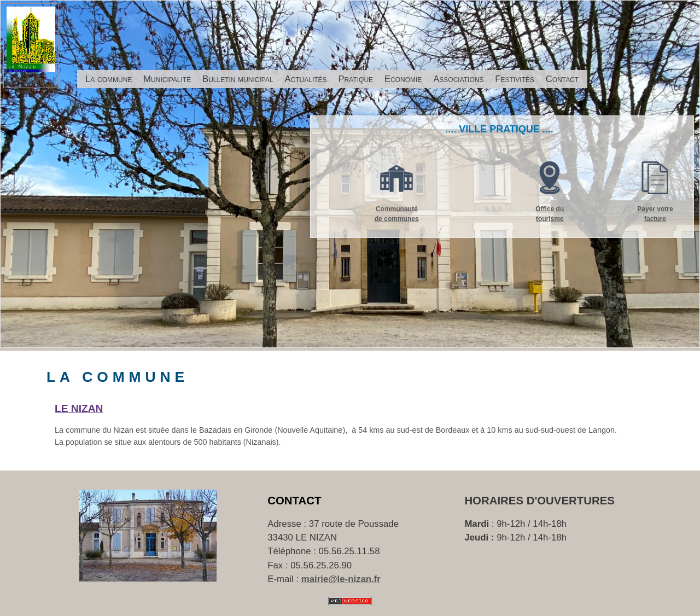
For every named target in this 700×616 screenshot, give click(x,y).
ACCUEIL (31, 81)
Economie (403, 79)
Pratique (355, 79)
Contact (562, 79)
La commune (109, 79)
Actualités (305, 79)
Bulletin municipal (238, 79)
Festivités (515, 79)
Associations (458, 79)
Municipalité (167, 79)
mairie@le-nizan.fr (341, 579)
